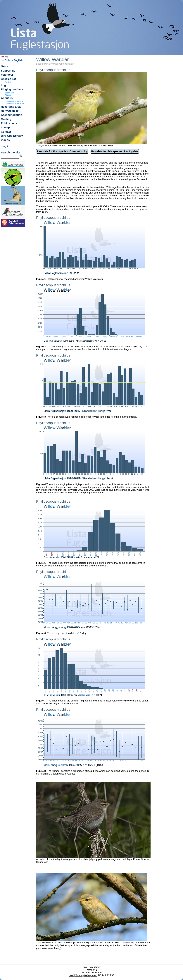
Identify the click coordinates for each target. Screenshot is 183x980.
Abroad (8, 95)
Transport (7, 127)
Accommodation (12, 115)
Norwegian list (10, 111)
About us (7, 98)
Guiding (6, 119)
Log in (6, 146)
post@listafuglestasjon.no (83, 975)
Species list (8, 79)
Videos (5, 140)
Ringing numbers (12, 89)
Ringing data (115, 151)
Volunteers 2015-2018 (14, 104)
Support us (8, 71)
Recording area (11, 107)
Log (3, 85)
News (4, 66)
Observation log (62, 151)
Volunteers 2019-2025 (14, 101)
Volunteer (7, 75)
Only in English (12, 60)
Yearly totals (10, 93)
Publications (9, 123)
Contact (6, 132)
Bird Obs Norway (12, 136)
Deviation (9, 82)
